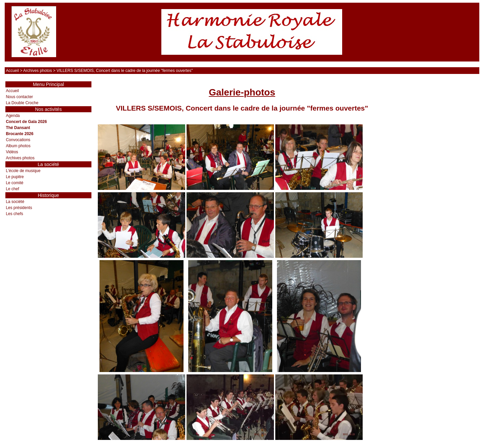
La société (15, 202)
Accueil (12, 71)
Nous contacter (19, 97)
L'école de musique (23, 171)
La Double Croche (22, 103)
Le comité (14, 183)
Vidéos (12, 152)
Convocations (18, 140)
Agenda (13, 116)
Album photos (18, 146)
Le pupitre (15, 177)
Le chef (12, 189)
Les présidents (19, 208)
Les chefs (14, 214)
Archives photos (37, 71)
